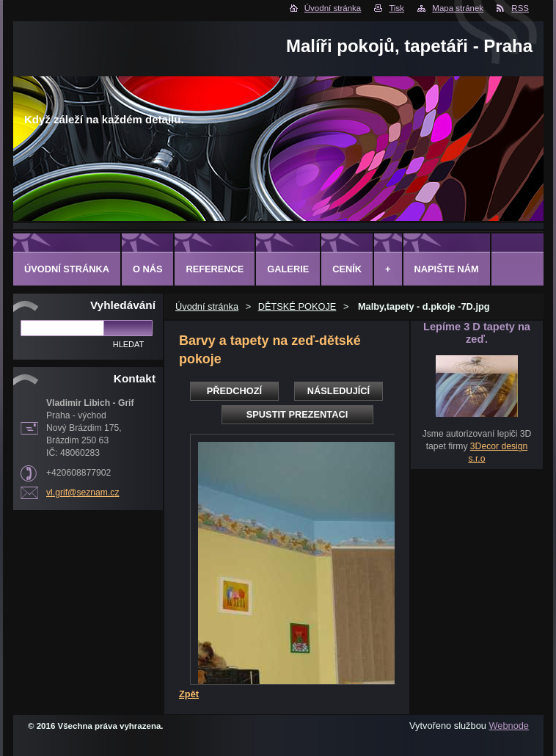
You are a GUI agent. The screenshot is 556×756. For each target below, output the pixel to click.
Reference (215, 269)
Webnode (509, 726)
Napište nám (447, 269)
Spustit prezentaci (297, 414)
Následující (339, 391)
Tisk (396, 8)
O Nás (148, 269)
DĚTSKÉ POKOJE (297, 306)
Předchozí (234, 391)
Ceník (347, 269)
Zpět (189, 694)
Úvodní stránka (333, 8)
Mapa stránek (458, 8)
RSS (520, 8)
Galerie (288, 269)
